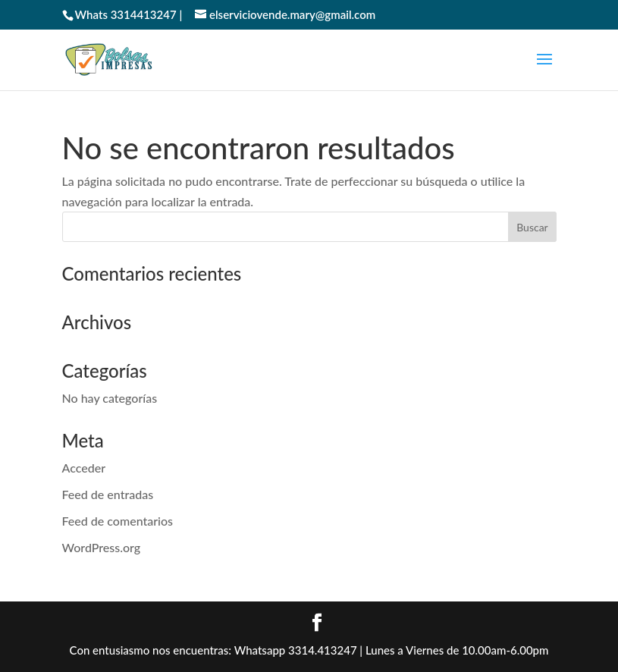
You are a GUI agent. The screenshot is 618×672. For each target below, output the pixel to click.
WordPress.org (102, 547)
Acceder (84, 468)
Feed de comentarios (118, 521)
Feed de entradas (108, 494)
